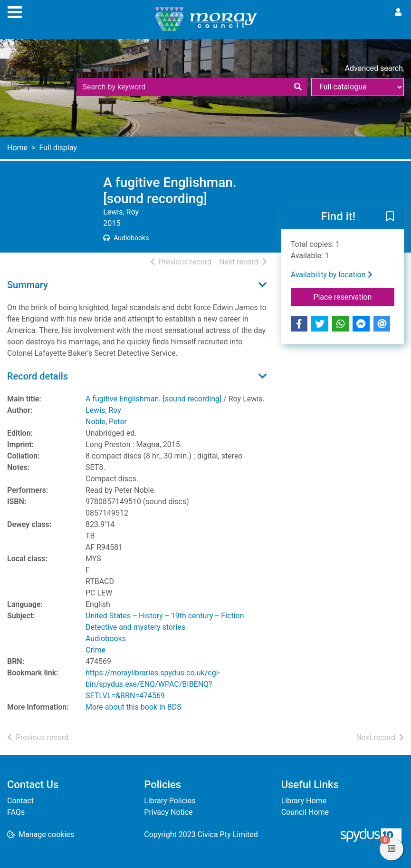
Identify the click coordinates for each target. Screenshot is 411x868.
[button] (390, 217)
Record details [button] (38, 376)
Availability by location (332, 275)
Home (17, 148)
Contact (20, 801)
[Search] (298, 87)
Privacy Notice (168, 812)
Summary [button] (28, 285)
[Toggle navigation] (15, 11)
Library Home (304, 801)
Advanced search (374, 68)
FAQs (16, 812)
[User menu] (398, 12)
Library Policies (170, 801)
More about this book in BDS (134, 707)
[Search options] (358, 87)
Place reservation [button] (354, 296)
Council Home (305, 812)
